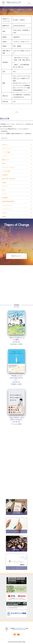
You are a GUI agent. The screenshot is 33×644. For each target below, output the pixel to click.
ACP (4, 190)
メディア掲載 (6, 152)
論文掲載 (5, 198)
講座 (4, 164)
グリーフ (5, 186)
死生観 (4, 183)
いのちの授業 (6, 171)
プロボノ (5, 213)
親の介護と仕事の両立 (9, 179)
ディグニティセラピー (9, 167)
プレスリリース (7, 148)
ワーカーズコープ (7, 205)
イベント (5, 156)
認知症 (4, 217)
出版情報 (5, 175)
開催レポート (6, 160)
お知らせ (5, 145)
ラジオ (4, 194)
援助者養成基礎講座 (8, 201)
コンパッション (7, 209)
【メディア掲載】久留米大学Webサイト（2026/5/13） (16, 134)
